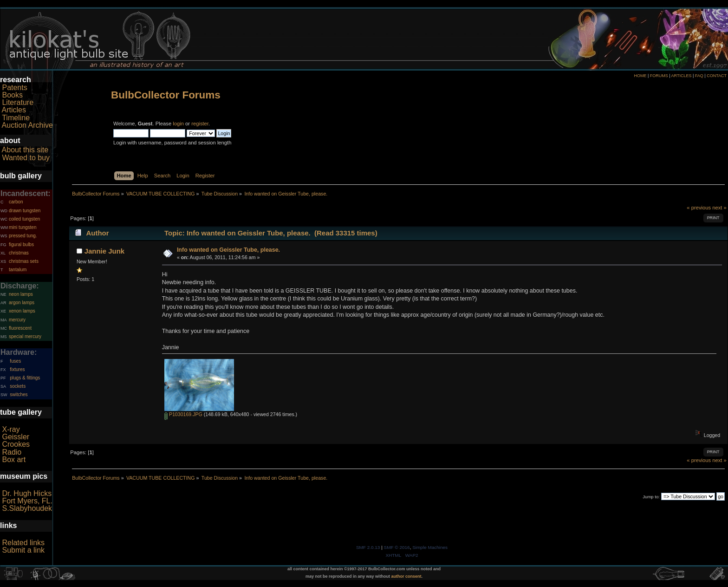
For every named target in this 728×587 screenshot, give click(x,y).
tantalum (18, 270)
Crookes (16, 444)
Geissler (16, 437)
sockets (18, 386)
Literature (18, 102)
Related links (23, 543)
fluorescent (20, 328)
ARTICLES (682, 76)
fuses (15, 361)
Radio (12, 452)
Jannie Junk (105, 251)
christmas (19, 253)
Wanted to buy (26, 158)
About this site (25, 150)
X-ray (11, 429)
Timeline (16, 118)
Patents (14, 88)
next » (719, 208)
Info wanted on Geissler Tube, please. (228, 250)
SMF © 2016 (397, 547)
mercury (17, 320)
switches (19, 395)
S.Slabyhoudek (27, 508)
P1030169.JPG (183, 414)
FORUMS (659, 76)
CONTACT (717, 76)
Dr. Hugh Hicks (27, 493)
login (178, 124)
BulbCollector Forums (166, 95)
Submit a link (23, 550)
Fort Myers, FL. (27, 501)
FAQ (699, 76)
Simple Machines (430, 547)
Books (12, 95)
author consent (406, 576)
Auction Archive (27, 125)
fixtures (17, 369)
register (200, 124)
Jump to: (651, 497)
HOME (640, 76)
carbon (16, 202)
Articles (14, 110)
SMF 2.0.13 (368, 547)
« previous (699, 208)
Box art (14, 460)
